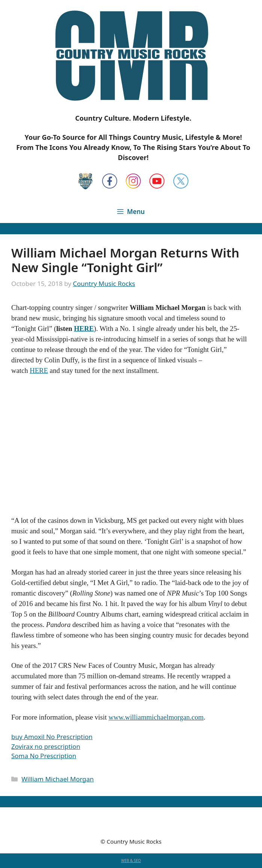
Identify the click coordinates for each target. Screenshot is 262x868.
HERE (84, 328)
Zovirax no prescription (46, 746)
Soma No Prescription (44, 756)
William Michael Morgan (58, 779)
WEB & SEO (131, 861)
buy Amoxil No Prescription (52, 737)
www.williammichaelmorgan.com (156, 717)
